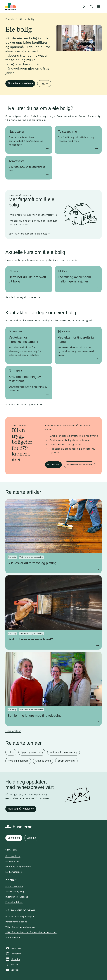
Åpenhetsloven (13, 937)
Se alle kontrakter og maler (22, 404)
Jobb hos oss (12, 861)
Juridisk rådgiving (15, 892)
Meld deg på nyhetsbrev (21, 809)
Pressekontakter (14, 902)
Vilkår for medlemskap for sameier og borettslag (31, 932)
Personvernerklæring (16, 922)
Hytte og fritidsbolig (18, 761)
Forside (10, 19)
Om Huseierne (13, 856)
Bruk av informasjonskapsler (20, 916)
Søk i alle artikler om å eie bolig (28, 234)
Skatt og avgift (43, 761)
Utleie (11, 752)
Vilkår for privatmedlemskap (20, 927)
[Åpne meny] (98, 6)
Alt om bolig (27, 19)
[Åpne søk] (91, 6)
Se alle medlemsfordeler (79, 465)
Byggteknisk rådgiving (17, 897)
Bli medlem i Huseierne (20, 83)
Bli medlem (53, 465)
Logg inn (44, 83)
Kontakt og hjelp (14, 886)
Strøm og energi (66, 761)
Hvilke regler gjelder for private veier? (31, 215)
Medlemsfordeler (14, 872)
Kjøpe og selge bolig (32, 752)
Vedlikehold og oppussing (63, 752)
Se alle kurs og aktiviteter (21, 297)
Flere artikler (13, 731)
